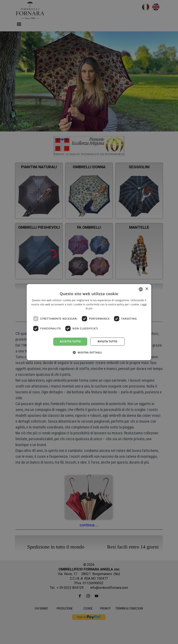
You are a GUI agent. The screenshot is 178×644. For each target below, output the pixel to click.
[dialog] (89, 322)
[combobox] (141, 289)
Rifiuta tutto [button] (107, 341)
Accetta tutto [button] (70, 341)
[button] (89, 352)
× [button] (147, 289)
